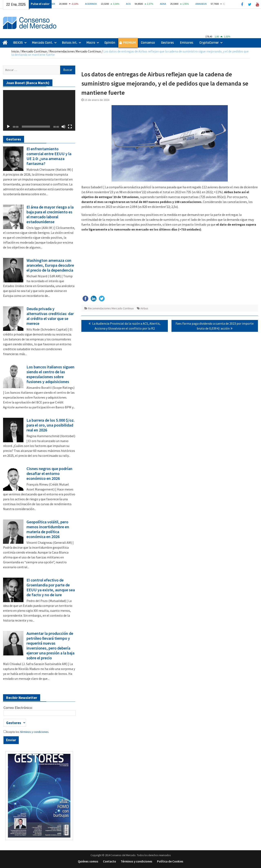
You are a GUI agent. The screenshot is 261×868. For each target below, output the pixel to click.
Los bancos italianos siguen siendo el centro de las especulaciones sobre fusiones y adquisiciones (50, 374)
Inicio (15, 51)
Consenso (148, 43)
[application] (39, 110)
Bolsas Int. (70, 43)
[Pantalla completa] (70, 127)
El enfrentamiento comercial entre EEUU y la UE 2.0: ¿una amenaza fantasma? (49, 156)
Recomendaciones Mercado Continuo (75, 51)
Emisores (187, 43)
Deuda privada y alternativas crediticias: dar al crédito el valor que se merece (50, 316)
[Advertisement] (170, 263)
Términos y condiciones (137, 861)
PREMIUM (129, 43)
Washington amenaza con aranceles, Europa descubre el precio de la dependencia (50, 265)
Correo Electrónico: (18, 708)
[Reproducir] (8, 127)
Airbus (144, 308)
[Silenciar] (63, 127)
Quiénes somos (88, 861)
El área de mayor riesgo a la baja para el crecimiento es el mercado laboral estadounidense (50, 214)
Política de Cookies (170, 861)
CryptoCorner (209, 43)
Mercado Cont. (42, 43)
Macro (91, 43)
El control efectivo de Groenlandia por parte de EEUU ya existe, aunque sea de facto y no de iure (51, 587)
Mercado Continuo (34, 51)
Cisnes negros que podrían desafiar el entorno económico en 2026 (49, 474)
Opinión (110, 43)
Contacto (109, 861)
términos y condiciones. (34, 732)
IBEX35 (18, 43)
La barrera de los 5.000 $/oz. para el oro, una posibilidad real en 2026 (51, 425)
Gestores (168, 43)
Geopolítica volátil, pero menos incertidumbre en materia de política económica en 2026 (48, 529)
